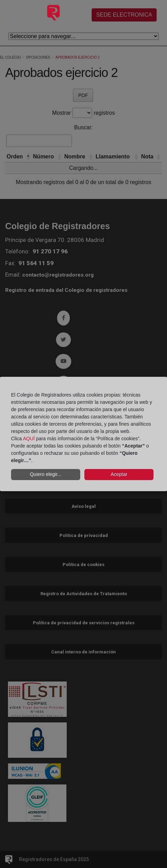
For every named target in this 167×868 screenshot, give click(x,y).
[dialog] (83, 434)
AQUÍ (29, 439)
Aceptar (119, 474)
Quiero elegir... (45, 474)
